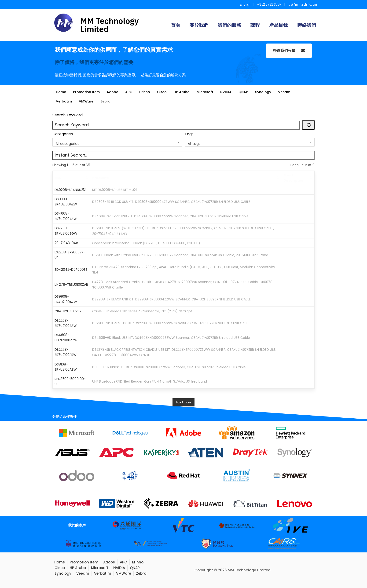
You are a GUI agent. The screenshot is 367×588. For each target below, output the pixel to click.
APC (131, 92)
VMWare (88, 101)
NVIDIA (231, 92)
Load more (183, 402)
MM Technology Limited (109, 25)
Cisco (166, 92)
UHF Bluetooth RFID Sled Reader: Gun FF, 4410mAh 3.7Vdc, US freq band (150, 381)
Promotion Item (88, 92)
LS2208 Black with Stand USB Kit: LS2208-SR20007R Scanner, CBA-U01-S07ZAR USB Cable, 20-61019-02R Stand (180, 255)
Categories (63, 134)
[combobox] (117, 142)
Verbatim (64, 101)
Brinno (148, 92)
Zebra (107, 101)
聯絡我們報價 (289, 51)
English (245, 4)
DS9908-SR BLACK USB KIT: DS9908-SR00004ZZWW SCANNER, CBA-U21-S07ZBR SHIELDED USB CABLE (171, 299)
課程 (255, 25)
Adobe (115, 92)
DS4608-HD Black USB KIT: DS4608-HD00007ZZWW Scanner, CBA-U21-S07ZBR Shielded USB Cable (171, 338)
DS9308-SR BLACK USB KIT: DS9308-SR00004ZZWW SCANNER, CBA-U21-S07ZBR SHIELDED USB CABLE (171, 202)
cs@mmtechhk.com (303, 4)
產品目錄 (279, 25)
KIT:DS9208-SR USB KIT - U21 (114, 190)
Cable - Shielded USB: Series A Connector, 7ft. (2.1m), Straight (142, 311)
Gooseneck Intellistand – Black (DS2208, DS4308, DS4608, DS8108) (146, 243)
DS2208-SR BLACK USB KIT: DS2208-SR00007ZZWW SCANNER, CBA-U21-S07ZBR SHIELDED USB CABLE (171, 323)
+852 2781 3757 (269, 4)
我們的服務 (229, 25)
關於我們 (199, 25)
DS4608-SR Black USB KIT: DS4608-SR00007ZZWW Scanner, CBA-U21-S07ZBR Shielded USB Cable (170, 216)
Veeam (292, 92)
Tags (189, 134)
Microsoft (210, 92)
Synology (270, 92)
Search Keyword (68, 115)
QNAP (249, 92)
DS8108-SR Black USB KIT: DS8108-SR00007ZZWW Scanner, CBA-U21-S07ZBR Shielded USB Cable (169, 367)
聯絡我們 (307, 25)
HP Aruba (186, 92)
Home (61, 92)
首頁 (176, 25)
